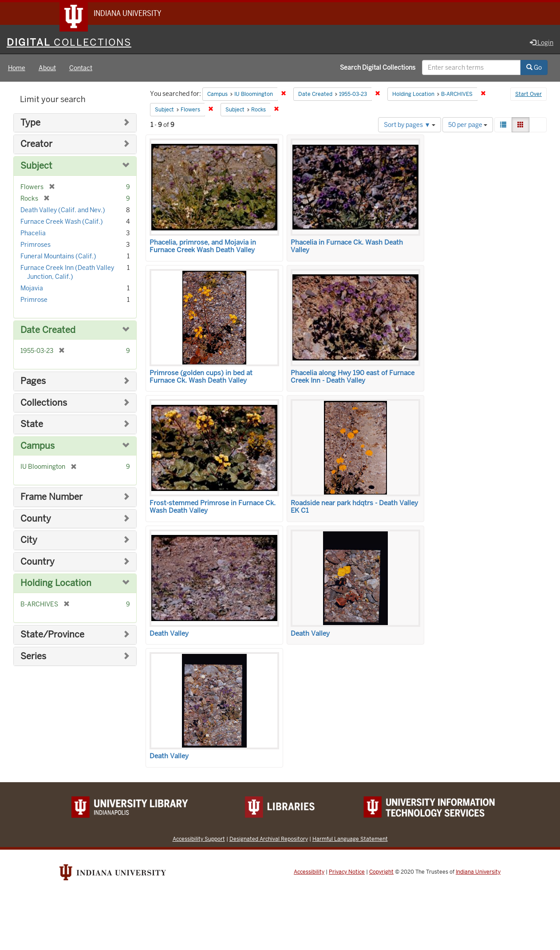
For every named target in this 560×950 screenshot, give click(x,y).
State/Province (52, 635)
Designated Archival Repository (269, 839)
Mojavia (32, 289)
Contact (81, 68)
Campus (37, 446)
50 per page (468, 125)
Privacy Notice (347, 872)
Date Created (48, 331)
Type (30, 123)
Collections (44, 403)
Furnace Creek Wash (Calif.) (62, 222)
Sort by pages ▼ (410, 125)
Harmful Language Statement (350, 839)
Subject (36, 166)
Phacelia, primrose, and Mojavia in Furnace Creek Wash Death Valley (203, 247)
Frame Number (51, 497)
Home (17, 68)
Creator (36, 145)
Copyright (381, 872)
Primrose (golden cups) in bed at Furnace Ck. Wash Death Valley (201, 377)
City (29, 540)
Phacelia (33, 234)
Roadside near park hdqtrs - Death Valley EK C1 (354, 507)
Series (33, 657)
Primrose (34, 300)
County (36, 519)
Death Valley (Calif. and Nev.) (63, 210)
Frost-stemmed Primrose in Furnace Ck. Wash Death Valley (213, 507)
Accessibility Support (199, 839)
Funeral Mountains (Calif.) (58, 257)
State (32, 425)
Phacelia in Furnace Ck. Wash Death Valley (347, 247)
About (47, 68)
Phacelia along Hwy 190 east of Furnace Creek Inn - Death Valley (353, 377)
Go (534, 68)
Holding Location (56, 584)
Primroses (35, 245)
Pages (33, 382)
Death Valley (169, 634)
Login (542, 43)
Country (37, 562)
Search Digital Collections (378, 68)
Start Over (528, 95)
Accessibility (309, 872)
